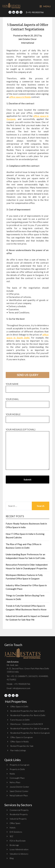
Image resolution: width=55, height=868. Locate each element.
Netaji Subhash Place (19, 795)
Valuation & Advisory (19, 854)
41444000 (43, 676)
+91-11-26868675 (19, 676)
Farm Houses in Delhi (20, 720)
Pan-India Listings (18, 750)
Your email (28, 402)
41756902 (11, 680)
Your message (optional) (28, 449)
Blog (12, 858)
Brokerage (14, 845)
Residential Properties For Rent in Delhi (28, 715)
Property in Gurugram (20, 765)
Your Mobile (28, 417)
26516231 (33, 676)
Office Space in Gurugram (21, 737)
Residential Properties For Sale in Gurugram (30, 728)
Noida (12, 774)
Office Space (15, 823)
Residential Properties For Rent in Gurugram (30, 733)
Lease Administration (19, 849)
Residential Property (19, 814)
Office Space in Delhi (19, 706)
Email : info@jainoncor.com (18, 688)
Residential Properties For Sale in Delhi (27, 711)
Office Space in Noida (19, 742)
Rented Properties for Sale (22, 746)
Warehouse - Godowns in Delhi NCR (27, 724)
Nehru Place (15, 782)
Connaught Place (17, 778)
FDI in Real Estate (18, 841)
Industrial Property (18, 819)
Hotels (13, 828)
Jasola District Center (19, 787)
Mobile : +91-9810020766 (18, 684)
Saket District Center (19, 791)
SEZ (11, 836)
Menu (45, 6)
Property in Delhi (17, 769)
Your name (28, 386)
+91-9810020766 (35, 12)
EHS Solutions (16, 832)
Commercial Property (19, 810)
